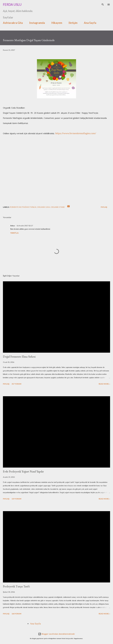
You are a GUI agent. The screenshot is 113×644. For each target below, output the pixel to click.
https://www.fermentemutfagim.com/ (76, 133)
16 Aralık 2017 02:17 (25, 226)
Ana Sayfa (90, 23)
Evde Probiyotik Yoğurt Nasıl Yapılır (23, 471)
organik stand (58, 207)
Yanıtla (14, 233)
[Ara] (103, 4)
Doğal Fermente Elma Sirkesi (19, 356)
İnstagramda (37, 23)
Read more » (104, 384)
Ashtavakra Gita (13, 23)
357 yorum (16, 384)
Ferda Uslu (12, 5)
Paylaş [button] (104, 207)
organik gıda (43, 207)
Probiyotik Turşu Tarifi (16, 586)
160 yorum (16, 614)
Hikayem (57, 23)
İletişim (73, 23)
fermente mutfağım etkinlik (23, 207)
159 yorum (16, 499)
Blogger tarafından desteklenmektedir (56, 634)
